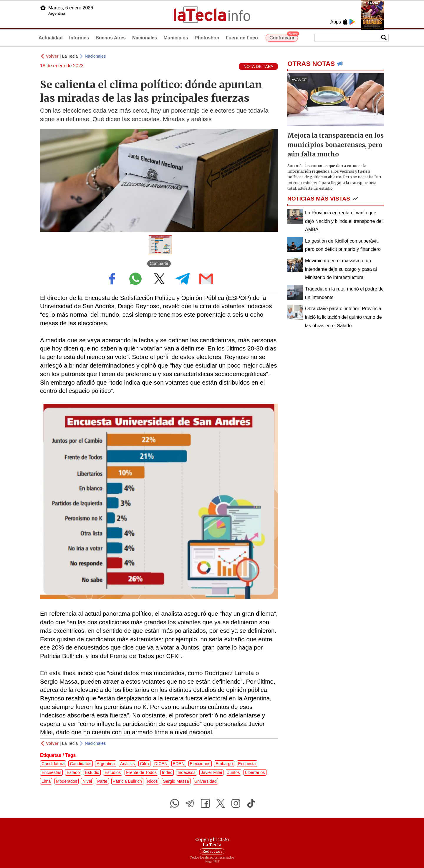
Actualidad (51, 38)
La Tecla (70, 56)
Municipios (176, 38)
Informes (79, 38)
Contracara (284, 37)
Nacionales (145, 38)
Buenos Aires (111, 38)
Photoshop (207, 38)
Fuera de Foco (242, 38)
